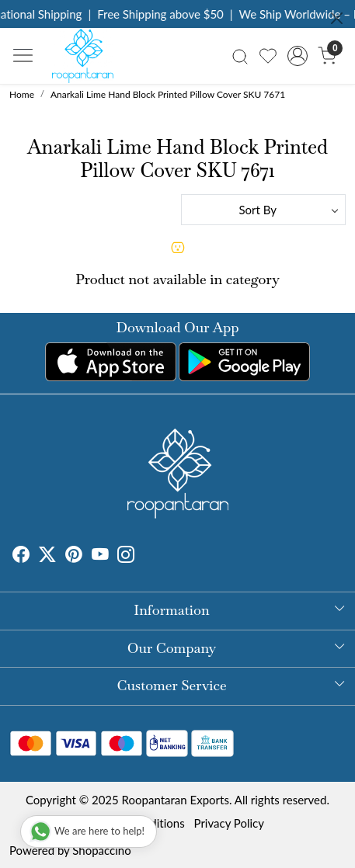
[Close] (337, 18)
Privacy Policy (229, 823)
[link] (240, 56)
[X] (47, 556)
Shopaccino (101, 850)
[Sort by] (264, 210)
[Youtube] (100, 556)
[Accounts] (298, 56)
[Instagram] (126, 556)
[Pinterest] (74, 556)
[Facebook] (21, 556)
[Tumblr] (144, 556)
